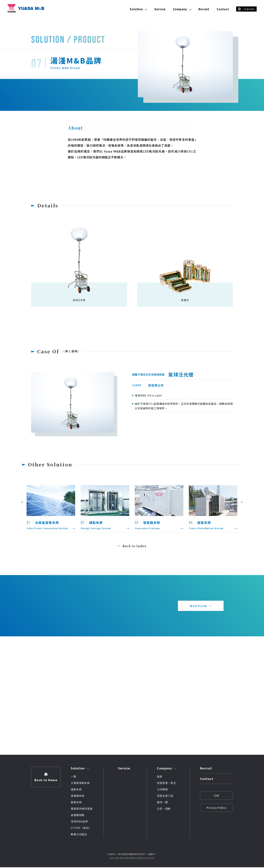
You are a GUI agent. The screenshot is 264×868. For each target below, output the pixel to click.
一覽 (74, 777)
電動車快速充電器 (82, 809)
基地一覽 (162, 803)
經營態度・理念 (166, 784)
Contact (223, 9)
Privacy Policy (216, 808)
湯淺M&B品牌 (79, 822)
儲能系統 (76, 790)
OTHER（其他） (81, 829)
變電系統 (76, 803)
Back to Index (134, 546)
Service (160, 9)
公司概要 (162, 790)
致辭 (160, 777)
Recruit (204, 9)
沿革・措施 (164, 809)
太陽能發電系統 (80, 784)
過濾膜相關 (78, 816)
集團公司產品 (79, 835)
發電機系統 (78, 796)
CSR (216, 796)
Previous (21, 502)
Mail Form (198, 606)
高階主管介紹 (165, 796)
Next (243, 502)
